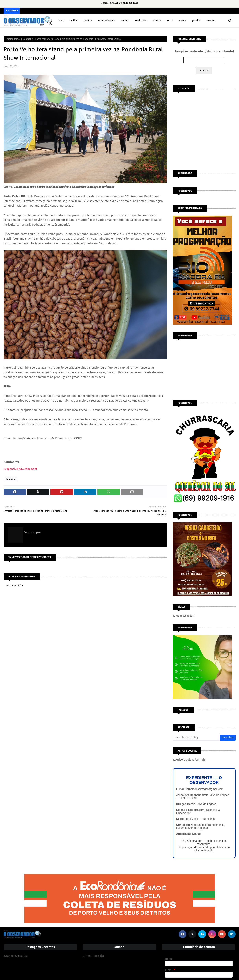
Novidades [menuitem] (141, 21)
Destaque (28, 39)
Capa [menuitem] (62, 21)
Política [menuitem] (75, 21)
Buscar (204, 71)
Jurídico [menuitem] (196, 21)
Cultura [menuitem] (125, 21)
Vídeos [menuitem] (183, 21)
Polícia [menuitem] (88, 21)
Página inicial (14, 39)
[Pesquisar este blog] (196, 738)
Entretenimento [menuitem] (106, 21)
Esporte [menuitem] (157, 21)
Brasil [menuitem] (170, 21)
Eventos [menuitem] (211, 21)
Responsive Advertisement (20, 469)
